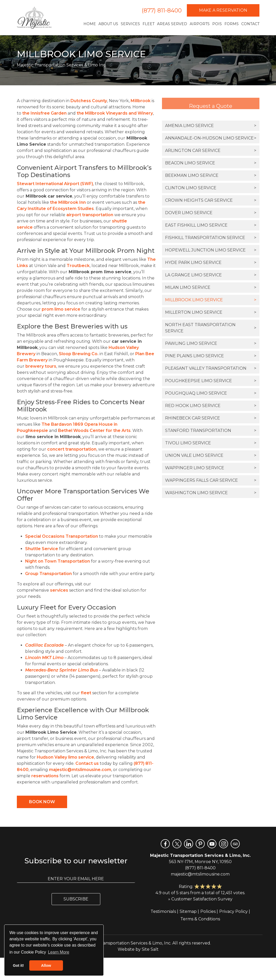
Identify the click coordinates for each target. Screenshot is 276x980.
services (59, 590)
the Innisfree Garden (44, 113)
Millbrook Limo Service (211, 300)
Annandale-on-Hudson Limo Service (211, 138)
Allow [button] (46, 965)
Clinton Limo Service (211, 188)
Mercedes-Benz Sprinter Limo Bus (62, 670)
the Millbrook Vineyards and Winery (115, 113)
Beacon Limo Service (211, 163)
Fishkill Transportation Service (211, 238)
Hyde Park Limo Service (211, 263)
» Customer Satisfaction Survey (200, 899)
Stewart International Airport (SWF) (55, 184)
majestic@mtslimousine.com (80, 770)
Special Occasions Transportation (62, 536)
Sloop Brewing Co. (79, 354)
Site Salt (150, 949)
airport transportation (90, 215)
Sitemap (188, 911)
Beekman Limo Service (211, 176)
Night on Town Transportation (58, 561)
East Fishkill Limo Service (211, 225)
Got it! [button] (18, 965)
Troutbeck (78, 266)
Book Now (42, 802)
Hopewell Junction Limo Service (211, 250)
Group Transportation (48, 574)
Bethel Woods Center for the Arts (94, 430)
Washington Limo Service (211, 493)
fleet (86, 693)
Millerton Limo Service (211, 312)
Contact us (87, 763)
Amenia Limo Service (211, 126)
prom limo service (61, 309)
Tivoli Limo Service (211, 443)
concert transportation (72, 449)
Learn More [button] (59, 952)
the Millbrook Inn (68, 202)
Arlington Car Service (211, 151)
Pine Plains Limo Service (211, 356)
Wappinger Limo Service (211, 468)
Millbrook (141, 101)
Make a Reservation (223, 10)
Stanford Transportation (211, 431)
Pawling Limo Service (211, 344)
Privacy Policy (233, 911)
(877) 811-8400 (162, 10)
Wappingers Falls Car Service (211, 480)
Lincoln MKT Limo (44, 658)
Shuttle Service (42, 549)
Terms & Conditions (200, 919)
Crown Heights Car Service (211, 200)
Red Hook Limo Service (211, 406)
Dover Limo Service (211, 213)
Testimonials (163, 911)
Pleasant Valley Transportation (211, 368)
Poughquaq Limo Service (211, 393)
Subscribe (76, 899)
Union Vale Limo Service (211, 456)
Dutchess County (89, 101)
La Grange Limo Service (211, 275)
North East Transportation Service (211, 328)
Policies (208, 911)
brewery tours (41, 366)
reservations (45, 776)
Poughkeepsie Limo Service (211, 381)
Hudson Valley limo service (65, 757)
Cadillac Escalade (44, 645)
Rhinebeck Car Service (211, 418)
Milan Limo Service (211, 288)
